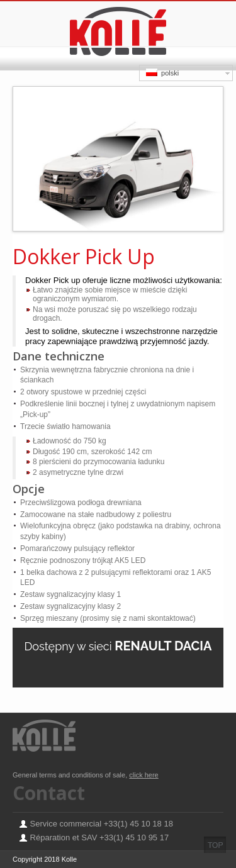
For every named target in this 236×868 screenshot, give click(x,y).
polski (162, 73)
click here (143, 775)
